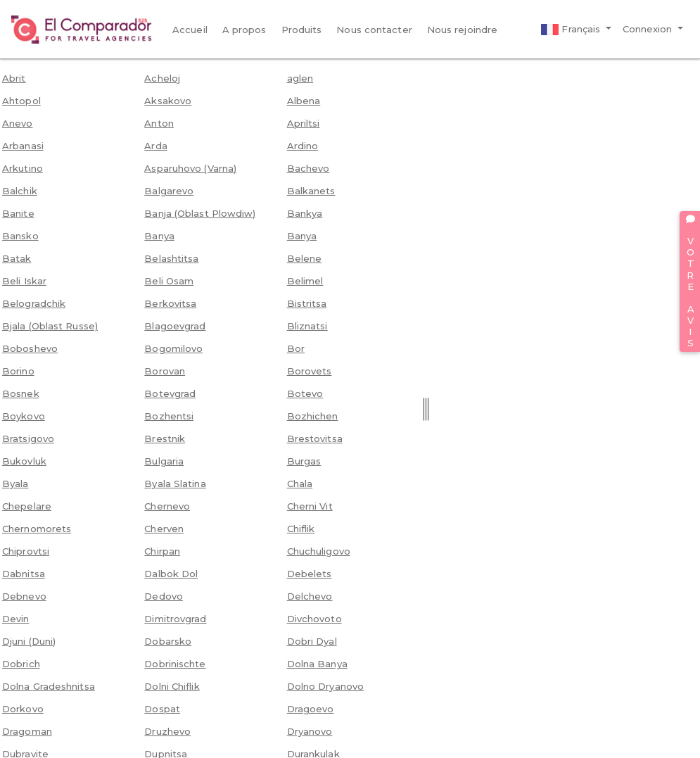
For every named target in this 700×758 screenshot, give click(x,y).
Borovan (165, 371)
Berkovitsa (170, 303)
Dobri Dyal (312, 641)
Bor (296, 348)
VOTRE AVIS (690, 282)
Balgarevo (169, 191)
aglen (300, 78)
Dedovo (164, 596)
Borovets (310, 371)
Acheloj (162, 78)
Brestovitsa (315, 438)
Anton (159, 123)
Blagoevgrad (175, 326)
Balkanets (311, 191)
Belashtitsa (171, 258)
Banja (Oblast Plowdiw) (200, 213)
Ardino (303, 146)
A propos (244, 30)
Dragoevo (311, 709)
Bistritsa (307, 303)
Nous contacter (374, 30)
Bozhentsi (169, 416)
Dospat (162, 709)
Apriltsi (304, 123)
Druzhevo (167, 731)
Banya (159, 236)
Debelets (310, 574)
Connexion (649, 29)
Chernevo (167, 506)
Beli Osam (169, 281)
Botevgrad (170, 393)
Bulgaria (164, 461)
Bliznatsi (307, 326)
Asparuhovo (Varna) (190, 168)
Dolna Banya (317, 664)
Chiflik (301, 529)
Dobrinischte (175, 664)
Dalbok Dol (171, 574)
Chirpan (162, 551)
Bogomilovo (173, 348)
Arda (155, 146)
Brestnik (165, 438)
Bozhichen (313, 416)
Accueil (190, 30)
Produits (302, 30)
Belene (305, 258)
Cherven (164, 529)
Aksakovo (168, 101)
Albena (304, 101)
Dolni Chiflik (172, 686)
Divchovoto (314, 619)
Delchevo (310, 596)
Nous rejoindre (462, 30)
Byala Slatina (175, 484)
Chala (300, 484)
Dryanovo (310, 731)
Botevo (305, 393)
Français (572, 30)
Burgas (304, 461)
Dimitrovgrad (175, 619)
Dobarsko (168, 641)
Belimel (305, 281)
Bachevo (308, 168)
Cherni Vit (310, 506)
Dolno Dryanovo (325, 686)
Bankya (305, 213)
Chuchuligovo (319, 551)
